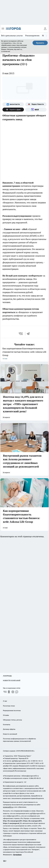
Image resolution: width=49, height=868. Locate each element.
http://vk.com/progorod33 (13, 821)
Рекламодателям (32, 36)
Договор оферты (9, 729)
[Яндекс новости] (36, 104)
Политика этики (9, 706)
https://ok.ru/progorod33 (32, 821)
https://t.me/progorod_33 (12, 823)
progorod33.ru (8, 807)
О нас (5, 701)
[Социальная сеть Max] (36, 110)
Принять (40, 43)
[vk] (21, 334)
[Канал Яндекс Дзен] (13, 110)
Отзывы (6, 715)
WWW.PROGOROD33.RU (25, 751)
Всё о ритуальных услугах (12, 36)
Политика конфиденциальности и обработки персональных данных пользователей (19, 740)
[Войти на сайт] (45, 29)
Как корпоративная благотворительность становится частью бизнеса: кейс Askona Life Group (24, 354)
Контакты (7, 724)
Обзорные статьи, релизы (12, 720)
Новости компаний (10, 734)
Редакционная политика (12, 710)
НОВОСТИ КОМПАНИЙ (12, 680)
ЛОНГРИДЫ (7, 676)
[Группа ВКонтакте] (13, 104)
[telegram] (29, 334)
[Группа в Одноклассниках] (9, 692)
